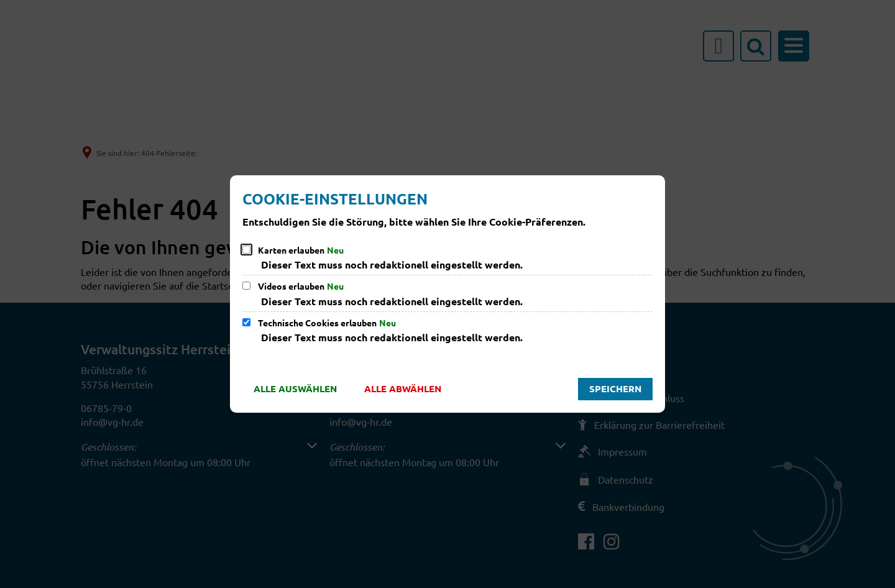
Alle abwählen (403, 388)
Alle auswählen (295, 388)
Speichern (615, 388)
